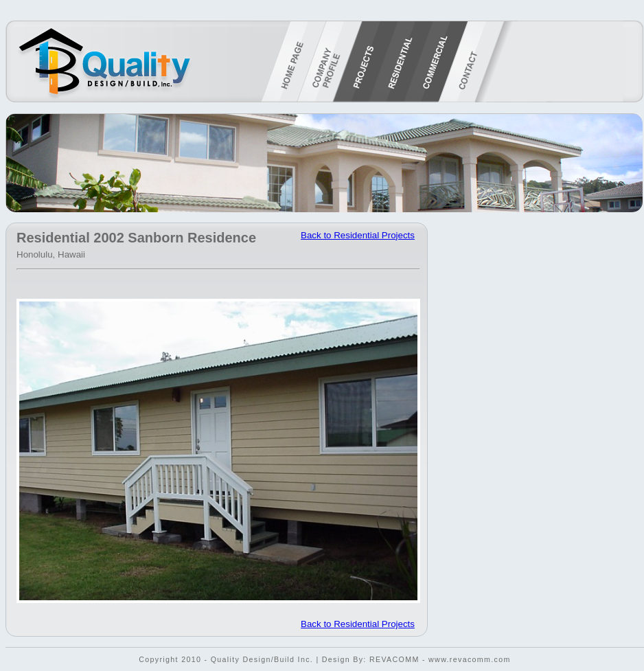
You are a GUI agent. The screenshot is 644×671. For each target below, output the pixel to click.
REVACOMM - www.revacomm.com (440, 659)
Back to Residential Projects (358, 235)
